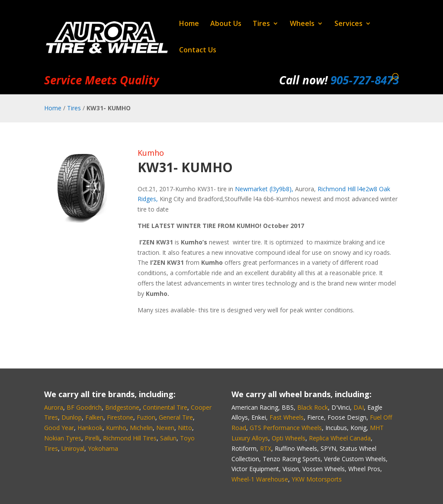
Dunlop (72, 417)
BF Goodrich (84, 407)
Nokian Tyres (63, 438)
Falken (94, 417)
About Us (226, 24)
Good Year (59, 428)
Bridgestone (122, 407)
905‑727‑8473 (364, 80)
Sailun (168, 438)
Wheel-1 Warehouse (260, 479)
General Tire (176, 417)
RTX (266, 448)
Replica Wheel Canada (340, 438)
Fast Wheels (287, 417)
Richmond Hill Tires (130, 438)
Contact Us (198, 51)
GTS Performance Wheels (286, 428)
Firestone (120, 417)
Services (348, 24)
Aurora (54, 407)
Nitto (185, 428)
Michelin (141, 428)
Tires (261, 24)
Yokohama (103, 448)
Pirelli (92, 438)
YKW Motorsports (317, 479)
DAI (359, 407)
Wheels (302, 24)
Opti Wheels (289, 438)
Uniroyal (73, 448)
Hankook (90, 428)
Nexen (165, 428)
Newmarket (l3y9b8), (264, 189)
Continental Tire (165, 407)
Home (189, 24)
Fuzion (146, 417)
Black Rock (313, 407)
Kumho (151, 153)
